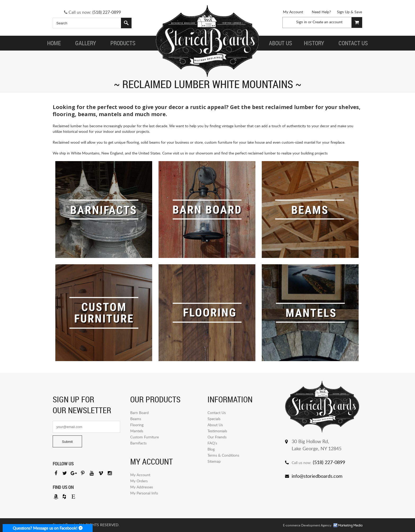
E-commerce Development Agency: (307, 525)
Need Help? (321, 12)
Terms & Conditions (223, 455)
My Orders (139, 481)
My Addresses (142, 487)
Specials (214, 419)
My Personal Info (144, 493)
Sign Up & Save (349, 12)
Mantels (137, 431)
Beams (136, 419)
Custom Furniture (145, 437)
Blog (211, 449)
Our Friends (217, 437)
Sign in (302, 22)
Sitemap (214, 461)
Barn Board (139, 413)
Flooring (137, 425)
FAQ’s (212, 443)
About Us (215, 425)
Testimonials (217, 431)
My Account (293, 12)
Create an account (328, 22)
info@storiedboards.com (317, 476)
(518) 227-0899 (107, 12)
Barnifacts (138, 443)
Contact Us (217, 413)
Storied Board (207, 41)
